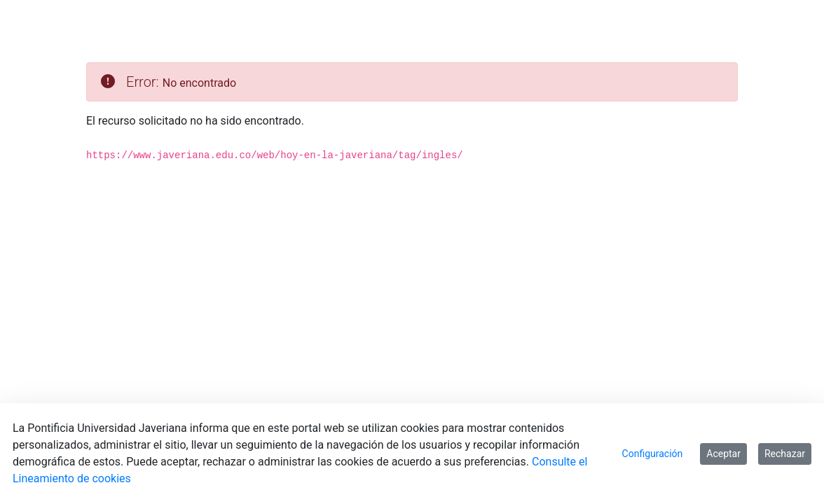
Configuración (653, 454)
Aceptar (723, 454)
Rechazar (785, 454)
